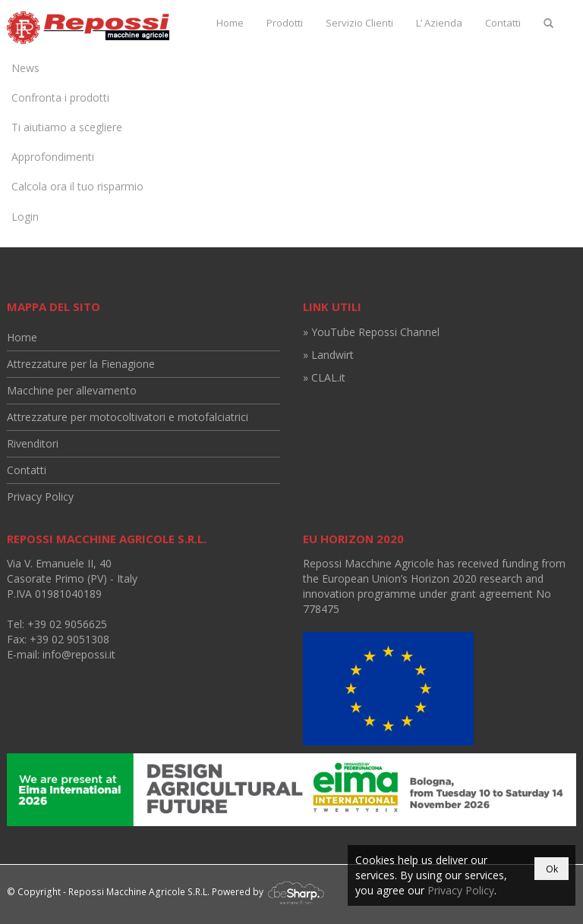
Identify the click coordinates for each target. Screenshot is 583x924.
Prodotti (285, 23)
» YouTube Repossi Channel (371, 332)
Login (25, 217)
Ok (552, 869)
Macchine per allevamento (72, 390)
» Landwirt (328, 355)
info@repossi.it (79, 654)
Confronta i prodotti (60, 97)
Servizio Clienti (359, 23)
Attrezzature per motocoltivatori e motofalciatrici (128, 417)
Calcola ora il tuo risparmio (77, 186)
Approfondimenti (53, 157)
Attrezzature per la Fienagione (81, 364)
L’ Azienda (439, 23)
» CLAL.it (324, 377)
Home (230, 23)
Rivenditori (33, 443)
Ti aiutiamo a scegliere (67, 127)
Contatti (503, 23)
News (25, 68)
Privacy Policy (40, 497)
